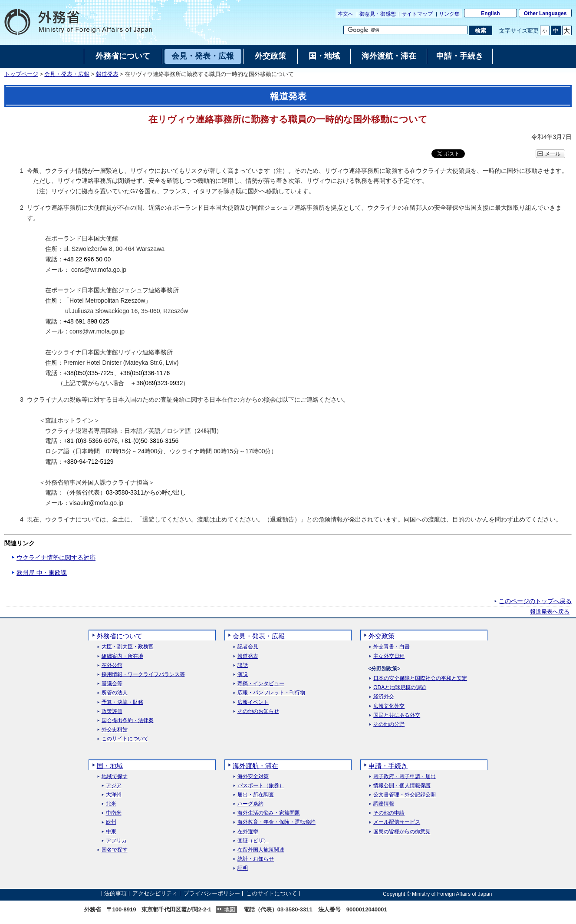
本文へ (346, 14)
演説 (243, 675)
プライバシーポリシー (212, 894)
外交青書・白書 (392, 647)
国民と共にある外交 (397, 715)
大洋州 (114, 795)
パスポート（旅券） (261, 786)
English (490, 13)
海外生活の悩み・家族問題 (269, 813)
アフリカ (116, 841)
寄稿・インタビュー (261, 684)
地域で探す (115, 777)
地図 (230, 909)
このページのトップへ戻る (535, 601)
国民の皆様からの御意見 (402, 832)
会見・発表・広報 (67, 74)
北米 (111, 804)
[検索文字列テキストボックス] (405, 30)
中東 (111, 832)
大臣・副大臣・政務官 (128, 647)
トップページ (21, 74)
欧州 (111, 822)
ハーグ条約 (250, 804)
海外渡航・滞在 (255, 766)
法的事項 (115, 894)
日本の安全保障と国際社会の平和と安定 (420, 678)
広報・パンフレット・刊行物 (271, 693)
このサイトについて (125, 739)
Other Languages (545, 13)
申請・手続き (388, 766)
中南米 (114, 813)
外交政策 (382, 636)
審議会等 (112, 684)
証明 (243, 868)
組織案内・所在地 (122, 656)
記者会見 (248, 647)
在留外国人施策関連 (261, 850)
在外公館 (112, 665)
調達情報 (384, 804)
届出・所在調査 (256, 795)
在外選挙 (248, 832)
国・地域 (110, 766)
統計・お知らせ (256, 859)
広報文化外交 (389, 706)
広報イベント (253, 702)
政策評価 (112, 711)
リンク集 (449, 14)
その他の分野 (389, 724)
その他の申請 (389, 813)
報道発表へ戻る (550, 612)
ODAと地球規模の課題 (400, 688)
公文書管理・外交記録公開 (405, 795)
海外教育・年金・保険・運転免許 (276, 822)
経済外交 (384, 697)
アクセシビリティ (155, 894)
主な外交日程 (389, 656)
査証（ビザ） (253, 841)
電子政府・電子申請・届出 (405, 777)
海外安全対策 (253, 777)
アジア (114, 786)
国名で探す (115, 850)
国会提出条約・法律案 (128, 721)
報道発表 (107, 74)
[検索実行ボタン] (480, 30)
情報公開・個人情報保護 (402, 786)
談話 (243, 665)
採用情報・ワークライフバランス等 (143, 675)
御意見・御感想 (378, 14)
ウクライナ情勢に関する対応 (56, 558)
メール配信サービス (397, 822)
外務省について (120, 636)
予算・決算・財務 (122, 702)
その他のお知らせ (258, 711)
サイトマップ (417, 14)
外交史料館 (115, 730)
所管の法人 (115, 693)
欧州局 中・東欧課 (42, 573)
